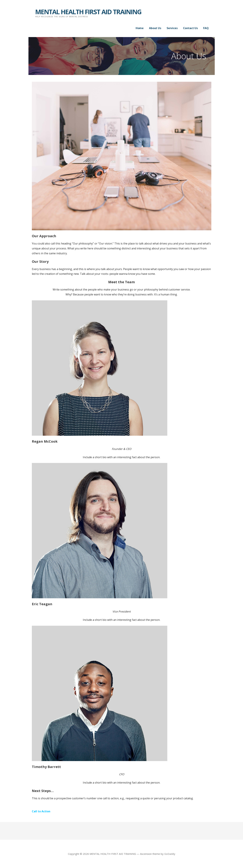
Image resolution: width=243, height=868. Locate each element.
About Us (155, 28)
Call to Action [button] (41, 811)
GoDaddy (170, 854)
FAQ (206, 28)
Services (172, 28)
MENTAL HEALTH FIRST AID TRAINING (88, 12)
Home (140, 28)
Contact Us (190, 28)
